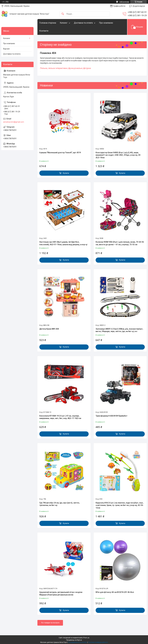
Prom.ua (86, 638)
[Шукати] (63, 14)
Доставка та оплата (83, 23)
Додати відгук (139, 6)
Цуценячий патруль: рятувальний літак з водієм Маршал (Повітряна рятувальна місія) (61, 593)
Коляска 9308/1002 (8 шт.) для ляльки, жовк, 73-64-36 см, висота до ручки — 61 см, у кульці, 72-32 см (120, 243)
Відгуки (6, 49)
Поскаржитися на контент (77, 642)
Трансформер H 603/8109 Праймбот (111, 416)
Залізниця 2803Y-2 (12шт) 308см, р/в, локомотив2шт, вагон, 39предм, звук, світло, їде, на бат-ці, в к (119, 330)
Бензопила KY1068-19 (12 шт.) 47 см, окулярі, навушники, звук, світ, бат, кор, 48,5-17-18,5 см (60, 417)
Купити (66, 173)
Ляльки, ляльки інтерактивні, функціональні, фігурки (65, 68)
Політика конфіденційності (98, 642)
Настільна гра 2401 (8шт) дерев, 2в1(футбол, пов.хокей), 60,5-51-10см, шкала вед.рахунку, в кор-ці (63, 243)
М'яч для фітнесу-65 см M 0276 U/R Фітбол (115, 592)
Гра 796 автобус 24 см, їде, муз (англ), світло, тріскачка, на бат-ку (60, 504)
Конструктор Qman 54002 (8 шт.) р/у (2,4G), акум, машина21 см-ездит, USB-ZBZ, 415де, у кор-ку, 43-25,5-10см (118, 155)
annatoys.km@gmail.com (14, 122)
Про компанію (106, 23)
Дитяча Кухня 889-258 (49, 329)
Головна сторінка (48, 23)
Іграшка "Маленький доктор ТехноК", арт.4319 (60, 153)
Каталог (64, 23)
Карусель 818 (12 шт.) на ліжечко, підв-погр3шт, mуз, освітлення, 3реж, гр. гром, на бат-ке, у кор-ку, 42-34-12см (120, 505)
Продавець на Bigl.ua (74, 640)
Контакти (44, 31)
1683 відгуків (124, 2)
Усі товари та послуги (50, 623)
